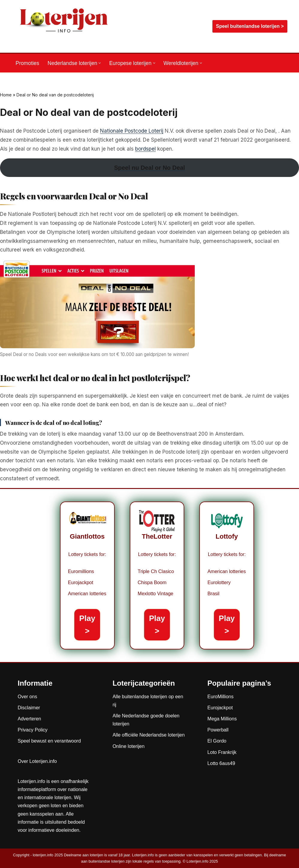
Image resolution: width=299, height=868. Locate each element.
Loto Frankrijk (222, 752)
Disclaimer (29, 708)
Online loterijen (129, 746)
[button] (100, 63)
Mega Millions (222, 719)
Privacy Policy (33, 730)
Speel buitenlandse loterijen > (250, 26)
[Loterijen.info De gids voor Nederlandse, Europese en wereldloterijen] (64, 26)
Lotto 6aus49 (221, 763)
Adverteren (29, 719)
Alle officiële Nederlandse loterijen (149, 735)
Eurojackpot (220, 708)
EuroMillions (220, 697)
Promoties (27, 63)
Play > (87, 625)
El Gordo (217, 741)
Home (6, 95)
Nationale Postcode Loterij (132, 131)
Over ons (27, 697)
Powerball (218, 730)
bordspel (145, 149)
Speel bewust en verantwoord (49, 741)
